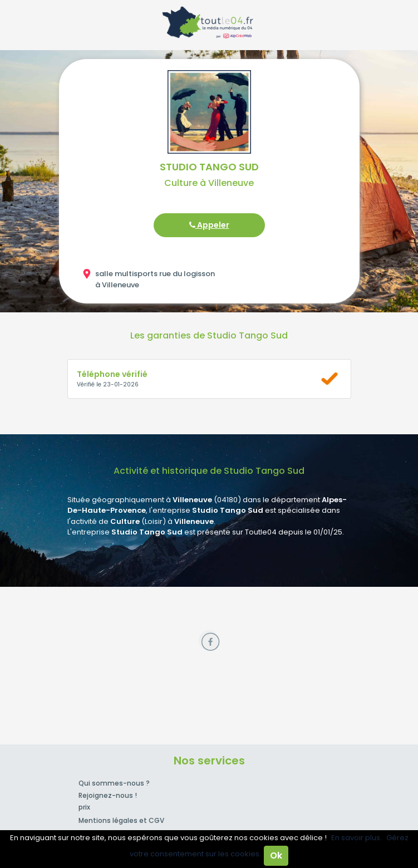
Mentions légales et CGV (121, 820)
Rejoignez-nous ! (108, 795)
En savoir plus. (356, 838)
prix (84, 807)
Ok (276, 855)
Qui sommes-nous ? (114, 783)
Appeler (209, 225)
